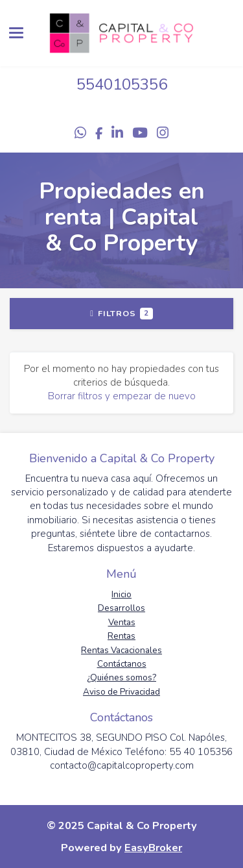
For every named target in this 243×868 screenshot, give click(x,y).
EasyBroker (153, 848)
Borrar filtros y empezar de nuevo (122, 396)
